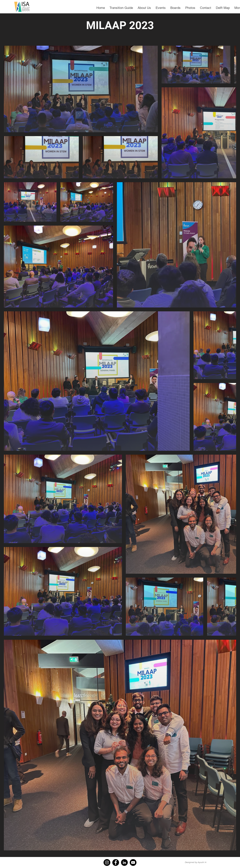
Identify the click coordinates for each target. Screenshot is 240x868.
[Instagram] (107, 862)
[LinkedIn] (124, 862)
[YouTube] (133, 862)
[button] (161, 6)
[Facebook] (116, 862)
